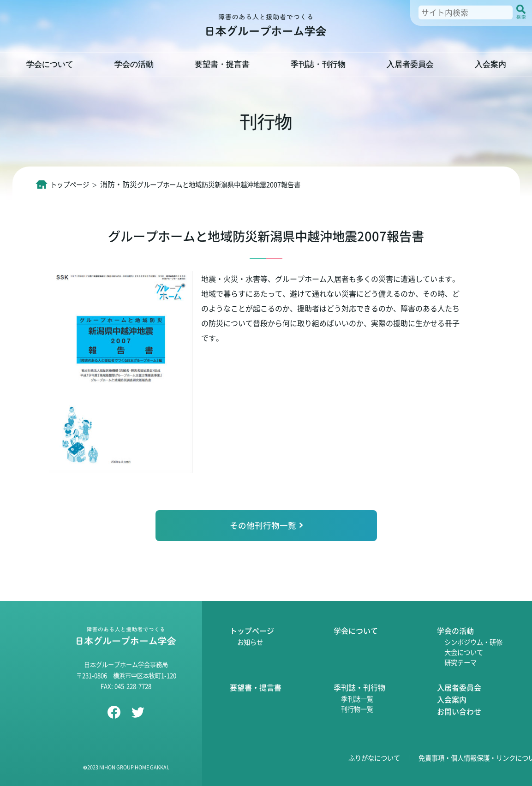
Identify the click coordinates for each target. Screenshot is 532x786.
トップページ (252, 631)
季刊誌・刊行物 (359, 687)
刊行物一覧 (357, 709)
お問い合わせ (459, 711)
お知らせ (250, 642)
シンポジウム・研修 (473, 642)
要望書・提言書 (256, 687)
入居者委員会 (459, 687)
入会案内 (452, 699)
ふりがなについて (374, 758)
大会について (464, 652)
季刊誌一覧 (357, 699)
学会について (356, 631)
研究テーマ (460, 662)
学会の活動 (455, 631)
